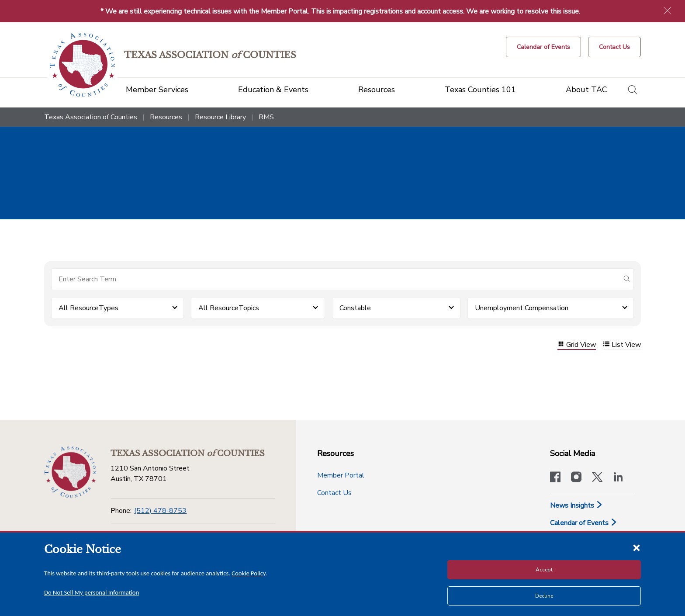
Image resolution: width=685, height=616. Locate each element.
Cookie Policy (249, 573)
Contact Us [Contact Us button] (334, 493)
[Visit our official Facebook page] (555, 478)
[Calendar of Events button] (543, 47)
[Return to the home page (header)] (82, 65)
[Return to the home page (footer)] (70, 472)
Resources (166, 117)
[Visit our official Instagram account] (576, 478)
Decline (544, 596)
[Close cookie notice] (637, 547)
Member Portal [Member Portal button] (341, 475)
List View (622, 345)
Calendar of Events (584, 523)
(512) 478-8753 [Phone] (160, 511)
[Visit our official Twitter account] (597, 478)
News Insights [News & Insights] (576, 505)
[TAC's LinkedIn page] (618, 478)
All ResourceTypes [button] (88, 308)
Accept (544, 570)
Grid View (577, 345)
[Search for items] (336, 279)
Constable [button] (355, 308)
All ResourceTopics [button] (229, 308)
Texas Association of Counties (91, 117)
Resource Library (220, 117)
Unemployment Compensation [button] (522, 308)
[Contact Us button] (614, 47)
